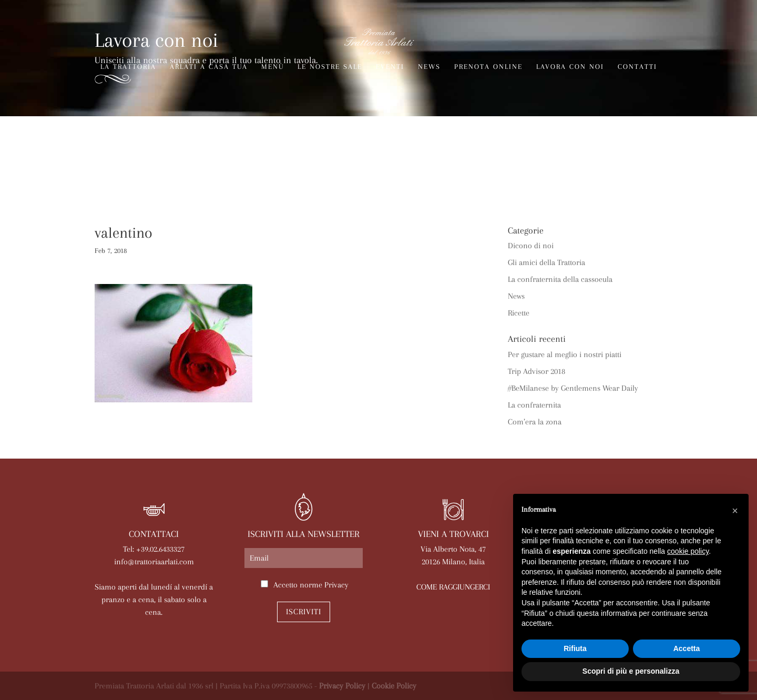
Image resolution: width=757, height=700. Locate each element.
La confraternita (534, 405)
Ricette (519, 313)
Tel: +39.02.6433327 (154, 549)
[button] (735, 511)
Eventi (390, 67)
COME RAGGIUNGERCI (453, 587)
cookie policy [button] (688, 551)
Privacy (336, 585)
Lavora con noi (570, 67)
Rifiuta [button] (575, 648)
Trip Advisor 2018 (536, 371)
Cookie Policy (394, 686)
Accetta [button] (687, 648)
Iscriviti (304, 612)
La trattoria (128, 67)
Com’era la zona (535, 422)
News (429, 67)
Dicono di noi (531, 246)
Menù (273, 67)
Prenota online (488, 67)
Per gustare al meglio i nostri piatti (565, 354)
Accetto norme (311, 585)
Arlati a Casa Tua (209, 67)
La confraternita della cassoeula (560, 279)
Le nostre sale (330, 67)
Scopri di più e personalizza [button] (631, 671)
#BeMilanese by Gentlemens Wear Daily (573, 388)
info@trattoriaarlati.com (154, 562)
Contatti (637, 67)
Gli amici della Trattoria (546, 262)
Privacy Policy (342, 686)
